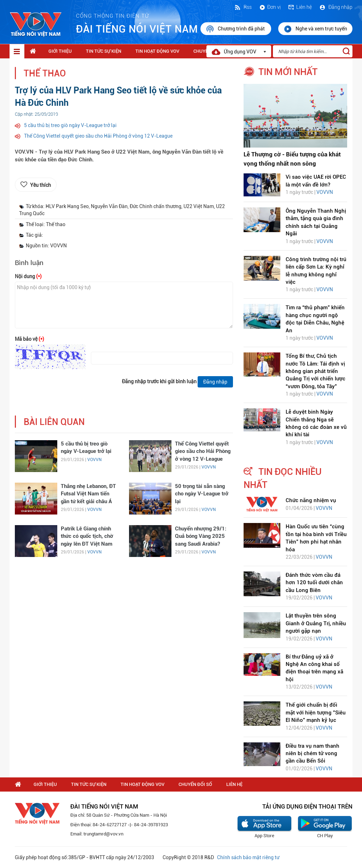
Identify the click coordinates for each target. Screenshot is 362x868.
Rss (243, 7)
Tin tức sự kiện (104, 51)
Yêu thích (40, 185)
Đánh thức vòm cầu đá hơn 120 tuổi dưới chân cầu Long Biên (314, 583)
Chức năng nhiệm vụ (311, 500)
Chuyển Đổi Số (195, 784)
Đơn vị (270, 7)
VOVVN (94, 460)
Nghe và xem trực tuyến (315, 29)
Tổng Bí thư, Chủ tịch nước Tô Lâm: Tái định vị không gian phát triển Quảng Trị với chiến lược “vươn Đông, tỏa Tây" (316, 371)
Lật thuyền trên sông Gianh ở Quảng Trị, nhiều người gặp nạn (316, 623)
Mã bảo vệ (30, 339)
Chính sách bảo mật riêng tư (248, 857)
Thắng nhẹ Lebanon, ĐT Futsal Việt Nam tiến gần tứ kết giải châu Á (88, 494)
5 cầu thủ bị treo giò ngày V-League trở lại (70, 125)
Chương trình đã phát (236, 29)
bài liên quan (54, 422)
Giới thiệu (60, 51)
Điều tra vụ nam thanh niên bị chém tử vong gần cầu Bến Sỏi (313, 754)
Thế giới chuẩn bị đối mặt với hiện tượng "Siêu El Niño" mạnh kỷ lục (316, 712)
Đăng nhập (336, 7)
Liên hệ (300, 7)
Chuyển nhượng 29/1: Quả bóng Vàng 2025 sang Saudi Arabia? (201, 536)
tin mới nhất (288, 72)
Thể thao (45, 73)
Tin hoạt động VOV (157, 51)
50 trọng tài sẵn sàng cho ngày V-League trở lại (202, 494)
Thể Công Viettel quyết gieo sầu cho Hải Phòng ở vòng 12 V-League (98, 136)
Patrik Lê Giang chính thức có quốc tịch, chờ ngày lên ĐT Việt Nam (87, 536)
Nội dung (28, 276)
